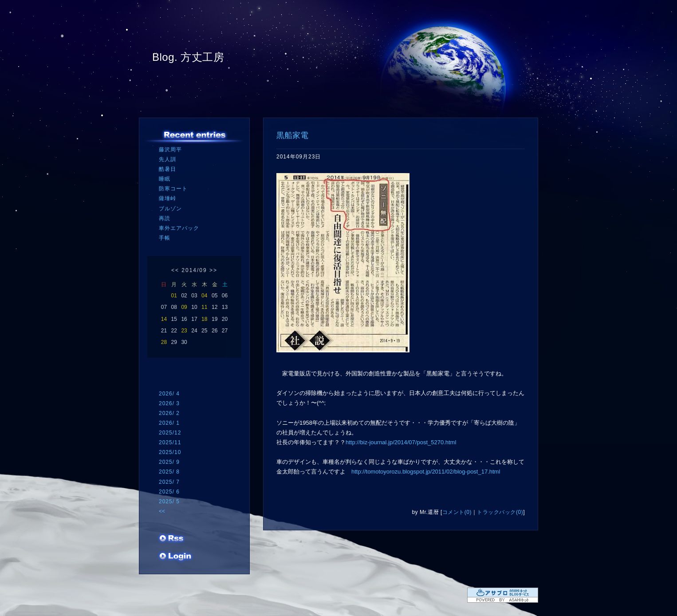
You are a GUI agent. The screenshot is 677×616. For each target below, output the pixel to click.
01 (174, 296)
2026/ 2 (169, 413)
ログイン (175, 557)
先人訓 (167, 159)
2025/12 (170, 433)
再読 (165, 218)
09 (184, 307)
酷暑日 (167, 169)
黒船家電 (292, 135)
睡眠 (165, 179)
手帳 (165, 238)
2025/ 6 (169, 492)
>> (213, 270)
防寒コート (173, 189)
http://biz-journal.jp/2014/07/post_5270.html (401, 442)
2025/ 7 (169, 482)
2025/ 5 (169, 501)
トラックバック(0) (500, 512)
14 (164, 319)
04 (204, 296)
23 (184, 331)
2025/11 (170, 442)
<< (175, 270)
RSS (172, 539)
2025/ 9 (169, 462)
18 (204, 319)
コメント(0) (457, 512)
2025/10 (170, 452)
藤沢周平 (170, 150)
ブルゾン (170, 209)
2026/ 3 (169, 403)
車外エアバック (179, 228)
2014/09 (194, 270)
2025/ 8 (169, 472)
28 (164, 342)
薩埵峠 (167, 198)
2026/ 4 (169, 394)
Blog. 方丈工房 (188, 57)
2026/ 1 (169, 423)
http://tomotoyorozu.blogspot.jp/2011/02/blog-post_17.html (426, 472)
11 (204, 307)
